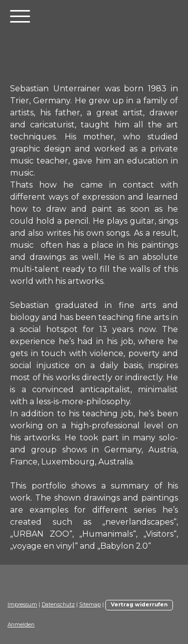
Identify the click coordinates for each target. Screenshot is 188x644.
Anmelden (21, 625)
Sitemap (90, 605)
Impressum (22, 605)
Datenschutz (58, 605)
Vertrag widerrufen (139, 605)
